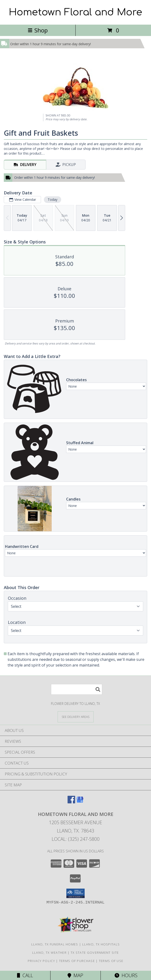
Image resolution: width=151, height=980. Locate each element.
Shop (38, 30)
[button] (75, 893)
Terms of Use (111, 961)
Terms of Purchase (77, 961)
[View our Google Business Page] (80, 802)
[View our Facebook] (71, 802)
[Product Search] (77, 689)
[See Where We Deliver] (76, 717)
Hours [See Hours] (126, 975)
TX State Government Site (95, 953)
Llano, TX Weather (49, 953)
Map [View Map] (75, 975)
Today (53, 199)
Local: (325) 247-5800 (76, 839)
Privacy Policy (41, 961)
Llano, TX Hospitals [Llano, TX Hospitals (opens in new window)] (101, 944)
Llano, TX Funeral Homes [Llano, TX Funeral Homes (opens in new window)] (55, 944)
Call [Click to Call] (25, 975)
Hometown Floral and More (75, 12)
